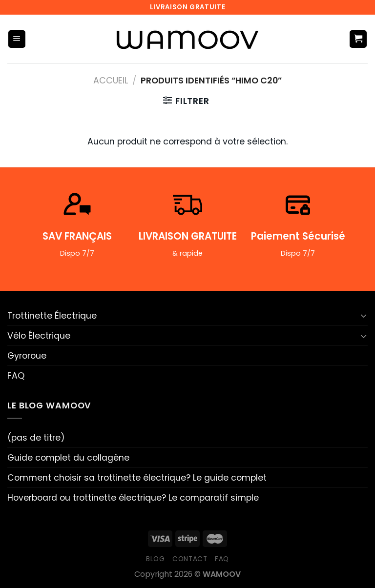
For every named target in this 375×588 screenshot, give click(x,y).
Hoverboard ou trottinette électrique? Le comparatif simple (133, 498)
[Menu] (17, 39)
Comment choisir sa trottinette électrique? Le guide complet (137, 478)
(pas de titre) (36, 438)
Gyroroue (27, 356)
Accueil (111, 81)
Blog (156, 559)
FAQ (16, 376)
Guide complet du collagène (68, 458)
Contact (190, 559)
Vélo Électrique (39, 336)
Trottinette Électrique (52, 316)
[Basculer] (364, 315)
